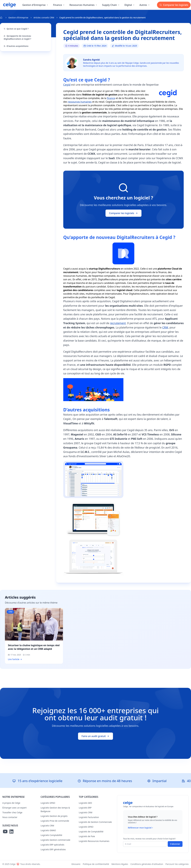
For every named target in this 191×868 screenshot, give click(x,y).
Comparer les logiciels (174, 5)
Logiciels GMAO (48, 830)
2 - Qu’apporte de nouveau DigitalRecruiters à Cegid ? (17, 37)
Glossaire (76, 864)
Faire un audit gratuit (96, 736)
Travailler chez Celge (12, 812)
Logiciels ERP (85, 808)
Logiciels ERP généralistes (53, 849)
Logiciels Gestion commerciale (55, 840)
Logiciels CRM (47, 826)
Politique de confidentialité (96, 864)
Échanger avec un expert (14, 808)
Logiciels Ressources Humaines (94, 841)
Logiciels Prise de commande (55, 821)
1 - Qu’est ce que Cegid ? (16, 29)
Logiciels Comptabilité (51, 835)
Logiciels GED (85, 803)
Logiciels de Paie (87, 836)
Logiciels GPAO (48, 803)
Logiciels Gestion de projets (54, 816)
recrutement (118, 323)
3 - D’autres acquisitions (16, 46)
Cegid (67, 85)
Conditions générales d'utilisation (147, 864)
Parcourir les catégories (177, 864)
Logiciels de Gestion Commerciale (95, 822)
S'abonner (175, 844)
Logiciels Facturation (89, 817)
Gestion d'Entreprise (18, 18)
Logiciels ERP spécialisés (52, 845)
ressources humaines (80, 102)
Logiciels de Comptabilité (91, 832)
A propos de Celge (11, 803)
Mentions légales (120, 864)
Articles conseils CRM (44, 18)
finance (111, 98)
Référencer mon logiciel (141, 828)
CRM (165, 327)
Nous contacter (10, 817)
